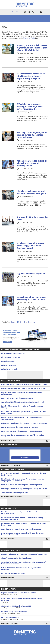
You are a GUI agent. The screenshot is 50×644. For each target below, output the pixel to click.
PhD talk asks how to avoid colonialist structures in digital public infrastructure (24, 524)
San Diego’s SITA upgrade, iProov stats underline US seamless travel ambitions (32, 135)
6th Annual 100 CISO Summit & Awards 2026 (25, 607)
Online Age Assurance (9, 365)
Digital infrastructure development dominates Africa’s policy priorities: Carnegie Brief (22, 519)
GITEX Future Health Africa (25, 618)
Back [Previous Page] (13, 322)
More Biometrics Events (9, 623)
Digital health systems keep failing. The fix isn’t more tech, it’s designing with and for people (23, 480)
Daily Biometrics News (9, 441)
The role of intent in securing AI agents (14, 493)
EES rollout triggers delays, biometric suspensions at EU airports (24, 388)
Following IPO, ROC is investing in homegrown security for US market (25, 423)
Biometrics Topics (29, 38)
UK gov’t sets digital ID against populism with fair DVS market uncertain (22, 436)
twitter (33, 12)
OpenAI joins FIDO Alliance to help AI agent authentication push (23, 402)
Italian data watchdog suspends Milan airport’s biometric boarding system (32, 163)
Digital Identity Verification (10, 357)
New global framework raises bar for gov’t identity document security (22, 407)
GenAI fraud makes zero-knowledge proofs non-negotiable (22, 431)
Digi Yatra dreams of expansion (31, 274)
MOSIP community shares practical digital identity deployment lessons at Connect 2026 (23, 534)
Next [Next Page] (30, 322)
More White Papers (8, 578)
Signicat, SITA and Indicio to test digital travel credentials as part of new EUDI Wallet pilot (32, 48)
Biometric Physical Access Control (13, 353)
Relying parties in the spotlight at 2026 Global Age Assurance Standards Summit (22, 418)
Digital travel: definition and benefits (14, 574)
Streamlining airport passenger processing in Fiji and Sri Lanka (31, 299)
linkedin (29, 12)
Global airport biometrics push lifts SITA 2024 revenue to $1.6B (31, 193)
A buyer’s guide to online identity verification (17, 558)
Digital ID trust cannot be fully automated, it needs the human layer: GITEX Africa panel (24, 513)
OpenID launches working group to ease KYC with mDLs (20, 427)
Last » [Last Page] (35, 322)
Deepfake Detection (8, 361)
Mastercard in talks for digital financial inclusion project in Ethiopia (24, 384)
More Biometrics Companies (11, 465)
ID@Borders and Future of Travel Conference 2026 (25, 594)
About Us (11, 12)
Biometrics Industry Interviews (12, 497)
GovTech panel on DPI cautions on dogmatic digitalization (21, 529)
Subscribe (19, 12)
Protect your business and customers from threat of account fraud (24, 554)
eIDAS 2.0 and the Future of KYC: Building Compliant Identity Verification (25, 600)
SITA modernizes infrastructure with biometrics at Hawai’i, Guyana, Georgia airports (31, 76)
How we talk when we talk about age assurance (17, 398)
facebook (37, 12)
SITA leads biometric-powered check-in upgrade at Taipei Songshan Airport (31, 246)
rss (25, 12)
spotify (41, 12)
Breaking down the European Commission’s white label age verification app (21, 393)
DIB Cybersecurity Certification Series (25, 613)
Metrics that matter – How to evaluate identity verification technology (21, 569)
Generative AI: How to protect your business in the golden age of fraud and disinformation (23, 563)
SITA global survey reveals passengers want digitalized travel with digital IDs (30, 107)
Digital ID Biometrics (8, 539)
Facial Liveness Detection (10, 369)
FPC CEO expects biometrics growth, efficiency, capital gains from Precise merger (24, 413)
